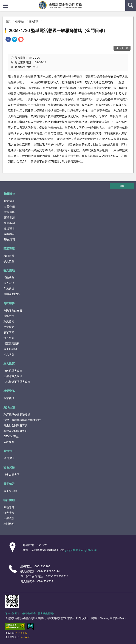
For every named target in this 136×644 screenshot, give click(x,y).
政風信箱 (9, 321)
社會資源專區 (12, 475)
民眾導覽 (9, 249)
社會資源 (9, 467)
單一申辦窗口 (12, 613)
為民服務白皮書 (13, 310)
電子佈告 (9, 484)
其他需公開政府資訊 (15, 431)
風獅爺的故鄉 (12, 294)
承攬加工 (10, 451)
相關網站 (9, 524)
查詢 (131, 5)
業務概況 (9, 234)
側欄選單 (5, 6)
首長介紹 (9, 206)
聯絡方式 (9, 316)
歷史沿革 (9, 201)
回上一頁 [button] (124, 48)
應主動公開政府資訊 (15, 425)
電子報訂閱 (10, 349)
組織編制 (9, 223)
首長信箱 (9, 212)
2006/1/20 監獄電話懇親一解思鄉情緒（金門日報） (58, 30)
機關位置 (9, 256)
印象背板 (9, 288)
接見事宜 (9, 338)
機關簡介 (20, 21)
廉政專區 (9, 442)
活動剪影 (9, 277)
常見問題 (9, 354)
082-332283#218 (57, 576)
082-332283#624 (49, 571)
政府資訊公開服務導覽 (17, 414)
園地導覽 (9, 507)
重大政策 (9, 363)
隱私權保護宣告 (46, 613)
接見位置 (9, 261)
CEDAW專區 (11, 436)
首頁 (8, 21)
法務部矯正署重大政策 (17, 382)
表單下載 (9, 332)
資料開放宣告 (29, 613)
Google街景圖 (88, 550)
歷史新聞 (34, 21)
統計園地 (9, 500)
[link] (8, 40)
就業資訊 (9, 391)
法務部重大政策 (13, 376)
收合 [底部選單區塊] (122, 186)
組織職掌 (9, 228)
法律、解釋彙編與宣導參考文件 (22, 420)
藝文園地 (9, 270)
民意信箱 (9, 327)
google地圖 (72, 550)
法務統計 (9, 518)
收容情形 (9, 513)
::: (3, 3)
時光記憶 (9, 283)
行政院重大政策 (13, 371)
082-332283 (42, 566)
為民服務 (9, 303)
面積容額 (9, 217)
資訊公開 (9, 407)
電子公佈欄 (10, 491)
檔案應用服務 (12, 343)
